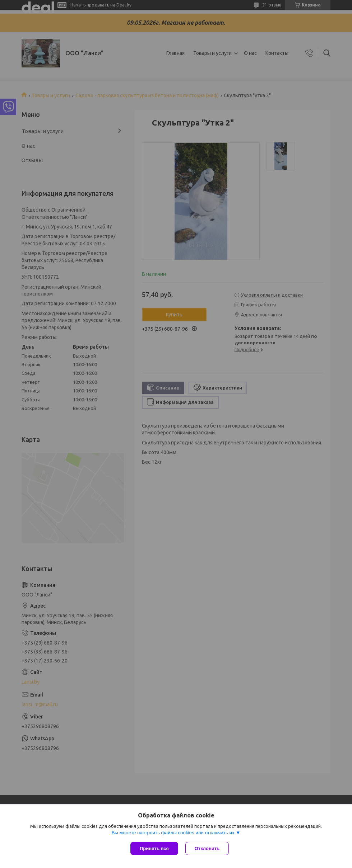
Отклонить (207, 848)
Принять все (154, 848)
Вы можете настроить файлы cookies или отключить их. (173, 833)
